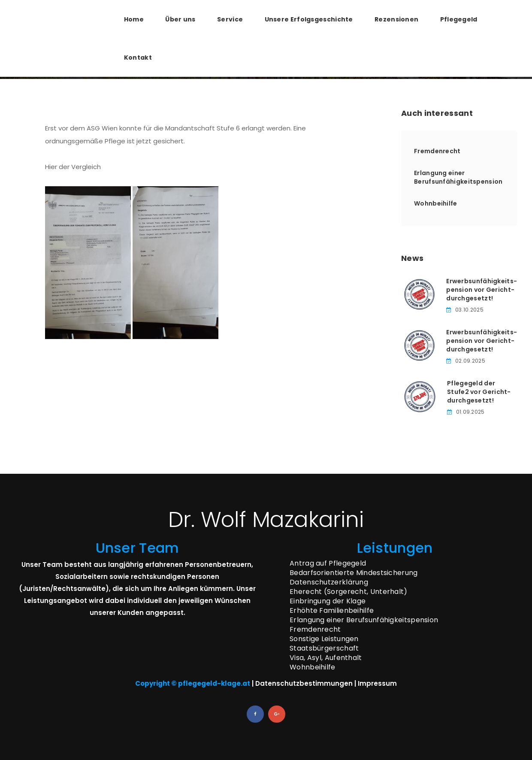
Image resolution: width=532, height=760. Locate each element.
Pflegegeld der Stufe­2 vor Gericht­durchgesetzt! (479, 392)
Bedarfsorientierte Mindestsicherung (354, 573)
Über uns (180, 19)
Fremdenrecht (437, 151)
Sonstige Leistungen (324, 639)
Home (134, 19)
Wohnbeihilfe (436, 203)
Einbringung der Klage (328, 601)
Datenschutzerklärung (329, 582)
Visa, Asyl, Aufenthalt (326, 658)
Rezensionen (396, 19)
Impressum (377, 683)
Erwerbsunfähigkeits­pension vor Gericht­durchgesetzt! (482, 290)
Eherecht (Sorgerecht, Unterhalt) (349, 592)
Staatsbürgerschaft (324, 648)
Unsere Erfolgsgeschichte (309, 19)
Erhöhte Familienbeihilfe (332, 610)
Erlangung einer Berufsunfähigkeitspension (458, 177)
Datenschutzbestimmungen (304, 683)
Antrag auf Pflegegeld (328, 563)
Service (230, 19)
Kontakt (138, 58)
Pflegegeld (459, 19)
